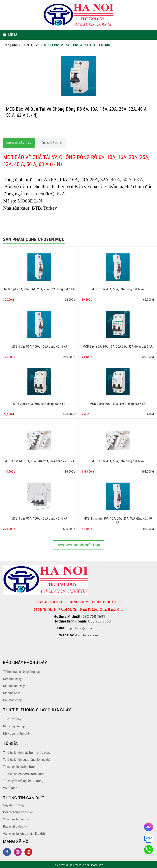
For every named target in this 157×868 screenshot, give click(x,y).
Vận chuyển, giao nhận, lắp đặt (27, 832)
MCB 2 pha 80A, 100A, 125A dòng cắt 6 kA (118, 404)
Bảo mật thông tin (17, 825)
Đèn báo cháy (14, 678)
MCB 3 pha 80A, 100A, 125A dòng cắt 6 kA (39, 518)
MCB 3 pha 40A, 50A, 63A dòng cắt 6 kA (118, 461)
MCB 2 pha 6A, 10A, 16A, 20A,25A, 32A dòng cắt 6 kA (118, 346)
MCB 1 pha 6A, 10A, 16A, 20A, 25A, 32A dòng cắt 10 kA (118, 520)
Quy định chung (15, 804)
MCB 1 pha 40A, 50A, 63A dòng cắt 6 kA (118, 289)
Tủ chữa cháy (14, 718)
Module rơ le (13, 692)
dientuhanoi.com (87, 634)
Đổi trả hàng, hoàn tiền (20, 811)
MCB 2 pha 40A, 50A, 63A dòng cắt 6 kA (39, 404)
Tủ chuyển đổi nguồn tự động (26, 780)
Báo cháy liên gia (16, 725)
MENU (10, 35)
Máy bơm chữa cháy (19, 732)
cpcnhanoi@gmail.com (84, 628)
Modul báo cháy (15, 685)
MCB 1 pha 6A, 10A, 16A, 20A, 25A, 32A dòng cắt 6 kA (39, 289)
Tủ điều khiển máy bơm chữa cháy (30, 751)
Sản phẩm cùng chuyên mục (34, 239)
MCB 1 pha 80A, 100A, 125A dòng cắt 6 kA (39, 346)
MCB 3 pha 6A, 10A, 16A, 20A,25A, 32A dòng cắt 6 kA (39, 461)
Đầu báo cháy (14, 699)
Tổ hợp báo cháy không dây (24, 671)
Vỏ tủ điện (11, 787)
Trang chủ (11, 45)
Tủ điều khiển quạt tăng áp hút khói (31, 758)
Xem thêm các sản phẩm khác (78, 545)
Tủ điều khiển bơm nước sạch (26, 773)
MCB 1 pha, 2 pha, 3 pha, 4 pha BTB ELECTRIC (80, 45)
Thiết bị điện (32, 45)
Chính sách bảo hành (19, 818)
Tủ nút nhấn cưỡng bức (21, 766)
